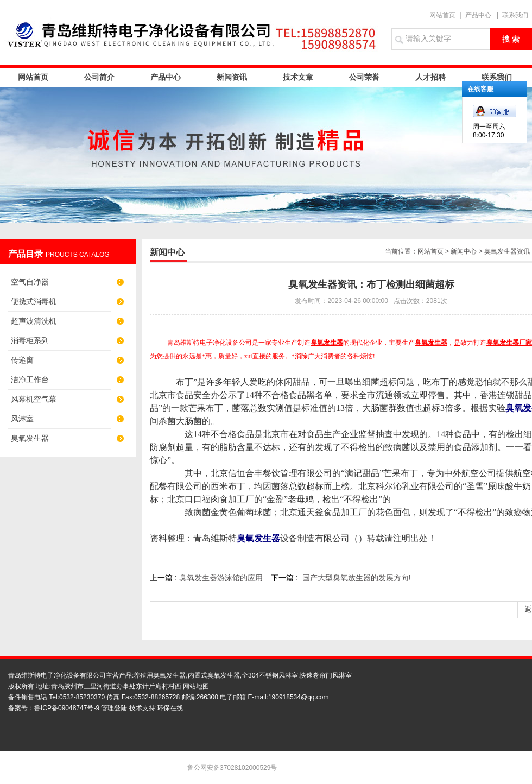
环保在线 (170, 708)
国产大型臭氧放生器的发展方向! (357, 578)
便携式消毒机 (34, 301)
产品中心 (478, 15)
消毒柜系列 (30, 340)
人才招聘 (430, 77)
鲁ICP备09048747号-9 (67, 708)
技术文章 (298, 77)
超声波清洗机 (34, 321)
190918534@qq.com (299, 697)
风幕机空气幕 (34, 399)
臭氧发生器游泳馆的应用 (221, 578)
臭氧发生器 (30, 438)
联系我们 (515, 15)
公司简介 (99, 77)
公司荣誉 (364, 77)
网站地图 (196, 686)
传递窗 (22, 360)
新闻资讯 (232, 77)
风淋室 (22, 419)
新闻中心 (464, 251)
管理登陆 (114, 708)
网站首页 (442, 15)
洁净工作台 (30, 380)
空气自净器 (30, 282)
